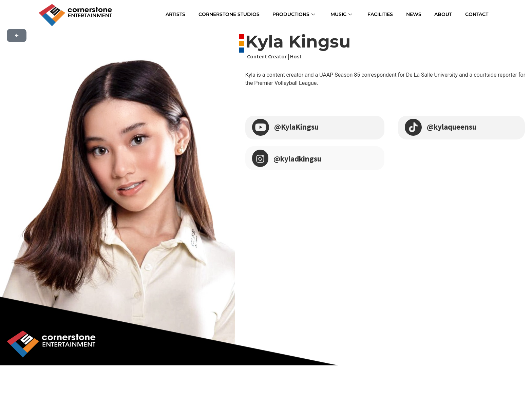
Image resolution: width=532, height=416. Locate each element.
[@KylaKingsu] (261, 126)
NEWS (416, 14)
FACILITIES (384, 14)
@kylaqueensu (453, 127)
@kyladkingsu (299, 159)
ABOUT (444, 14)
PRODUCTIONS (299, 14)
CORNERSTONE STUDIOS (233, 14)
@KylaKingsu (298, 127)
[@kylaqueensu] (413, 126)
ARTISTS (180, 14)
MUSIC (346, 14)
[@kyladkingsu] (260, 158)
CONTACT (476, 14)
